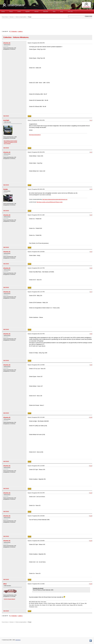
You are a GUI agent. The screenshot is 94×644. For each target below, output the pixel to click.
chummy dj (7, 43)
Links (54, 11)
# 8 (91, 334)
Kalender (46, 11)
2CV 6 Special (7, 143)
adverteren (18, 640)
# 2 (91, 152)
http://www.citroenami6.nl (35, 135)
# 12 (91, 493)
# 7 (91, 292)
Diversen (12, 17)
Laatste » (20, 31)
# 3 (91, 189)
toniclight (6, 120)
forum (11, 11)
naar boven (6, 116)
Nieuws (36, 11)
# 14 (91, 541)
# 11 (91, 466)
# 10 (91, 417)
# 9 (91, 365)
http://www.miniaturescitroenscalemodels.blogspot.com (55, 199)
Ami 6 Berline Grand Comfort (10, 141)
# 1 (91, 120)
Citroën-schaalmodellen (21, 17)
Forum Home (5, 17)
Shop (62, 11)
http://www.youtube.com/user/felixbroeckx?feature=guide (50, 202)
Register (28, 11)
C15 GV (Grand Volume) (10, 599)
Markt (19, 11)
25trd (5, 584)
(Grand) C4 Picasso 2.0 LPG (10, 142)
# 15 (91, 584)
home (3, 11)
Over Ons (70, 11)
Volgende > (15, 31)
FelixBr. (6, 189)
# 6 (91, 268)
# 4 (91, 215)
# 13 (91, 516)
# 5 (91, 252)
